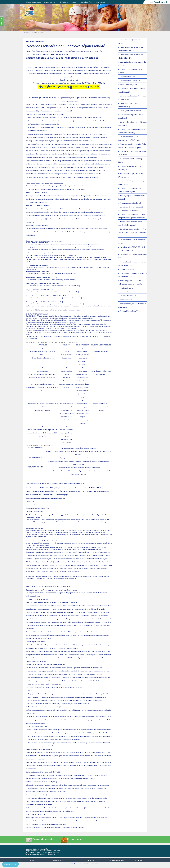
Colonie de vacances (127, 77)
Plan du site (90, 860)
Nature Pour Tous (86, 2)
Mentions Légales (126, 288)
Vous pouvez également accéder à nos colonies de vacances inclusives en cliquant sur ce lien (55, 827)
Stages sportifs (50, 2)
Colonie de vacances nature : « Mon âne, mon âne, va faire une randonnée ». (132, 232)
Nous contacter (138, 860)
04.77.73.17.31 (158, 2)
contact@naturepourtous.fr (79, 87)
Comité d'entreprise (127, 269)
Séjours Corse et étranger (67, 2)
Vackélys (94, 864)
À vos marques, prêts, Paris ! (130, 203)
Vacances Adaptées (127, 292)
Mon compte (101, 2)
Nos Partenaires (126, 300)
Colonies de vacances (33, 2)
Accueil (27, 32)
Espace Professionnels (117, 860)
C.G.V (32, 860)
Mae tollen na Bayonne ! (129, 85)
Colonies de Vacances (128, 296)
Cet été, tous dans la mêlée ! (130, 111)
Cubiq (80, 864)
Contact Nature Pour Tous (130, 311)
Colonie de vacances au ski (130, 81)
